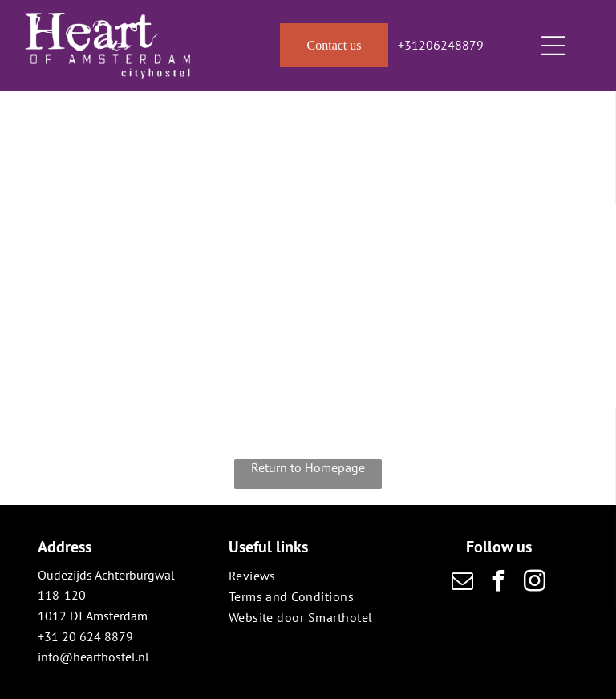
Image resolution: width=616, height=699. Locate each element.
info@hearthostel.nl (93, 657)
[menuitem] (308, 576)
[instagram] (535, 583)
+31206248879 (441, 45)
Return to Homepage (308, 467)
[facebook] (499, 583)
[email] (463, 583)
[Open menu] (553, 46)
